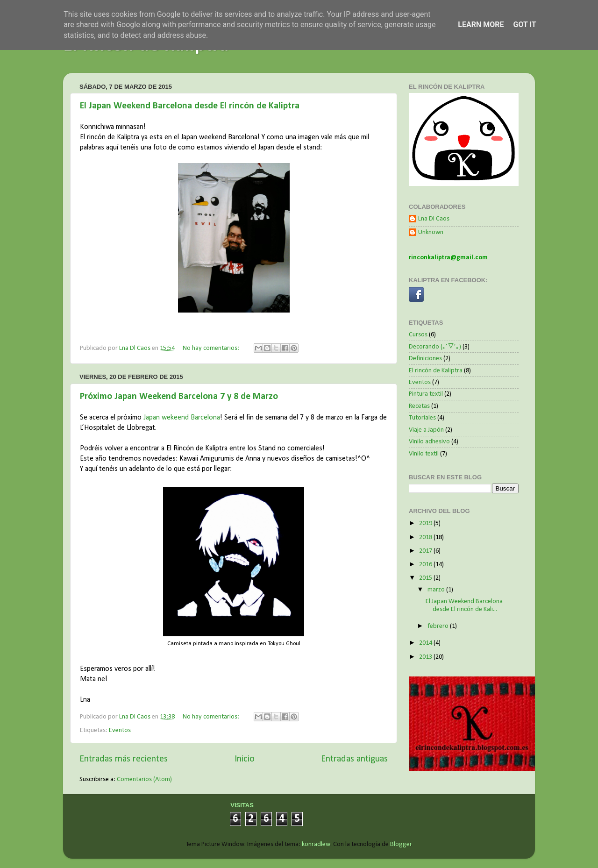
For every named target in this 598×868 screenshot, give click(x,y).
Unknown (431, 232)
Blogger (401, 844)
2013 (426, 657)
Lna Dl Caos (434, 219)
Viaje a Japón (426, 430)
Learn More (481, 25)
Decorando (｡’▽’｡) (435, 347)
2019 (426, 523)
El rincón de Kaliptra (436, 371)
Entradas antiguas (354, 759)
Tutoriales (422, 418)
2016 (426, 565)
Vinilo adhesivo (429, 442)
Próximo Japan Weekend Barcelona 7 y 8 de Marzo (179, 397)
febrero (439, 626)
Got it (524, 25)
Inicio (245, 759)
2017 (426, 551)
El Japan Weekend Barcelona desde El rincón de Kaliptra (190, 106)
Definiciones (425, 359)
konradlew (316, 844)
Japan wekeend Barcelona (182, 418)
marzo (437, 590)
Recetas (419, 406)
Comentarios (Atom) (144, 779)
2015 (426, 578)
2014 (426, 643)
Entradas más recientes (124, 759)
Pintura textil (426, 394)
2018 (426, 537)
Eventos (120, 730)
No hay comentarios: (212, 348)
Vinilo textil (424, 454)
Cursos (418, 335)
